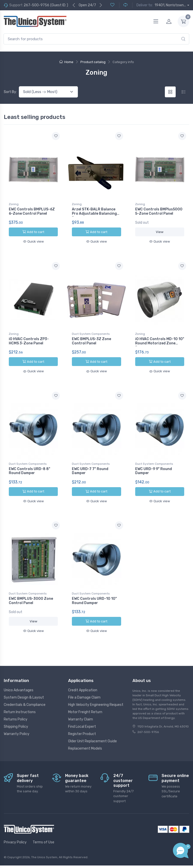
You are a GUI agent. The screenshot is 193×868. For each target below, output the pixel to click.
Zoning (14, 204)
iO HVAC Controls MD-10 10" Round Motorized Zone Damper (160, 340)
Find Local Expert (82, 715)
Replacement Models (85, 737)
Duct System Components (91, 331)
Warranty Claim (81, 708)
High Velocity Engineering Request (96, 693)
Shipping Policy (16, 715)
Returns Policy (16, 708)
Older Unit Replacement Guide (92, 730)
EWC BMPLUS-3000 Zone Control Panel (31, 592)
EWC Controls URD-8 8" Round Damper (30, 465)
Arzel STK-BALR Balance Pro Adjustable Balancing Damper (94, 214)
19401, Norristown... (170, 5)
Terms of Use (43, 831)
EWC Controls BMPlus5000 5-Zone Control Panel (159, 211)
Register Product (82, 722)
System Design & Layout (24, 686)
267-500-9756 (36, 5)
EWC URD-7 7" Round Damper (90, 465)
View (160, 232)
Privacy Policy (15, 831)
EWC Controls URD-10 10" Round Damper (94, 592)
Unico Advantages (19, 679)
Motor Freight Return (85, 700)
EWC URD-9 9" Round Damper (154, 465)
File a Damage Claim (84, 686)
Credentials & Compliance (25, 693)
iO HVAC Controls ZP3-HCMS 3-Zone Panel (29, 338)
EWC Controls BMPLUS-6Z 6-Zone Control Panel (32, 211)
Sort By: (10, 92)
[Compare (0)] (123, 5)
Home (66, 62)
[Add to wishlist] (56, 136)
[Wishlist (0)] (112, 5)
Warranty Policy (17, 722)
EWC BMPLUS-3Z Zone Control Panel (91, 338)
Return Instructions (20, 700)
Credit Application (83, 679)
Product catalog (93, 62)
